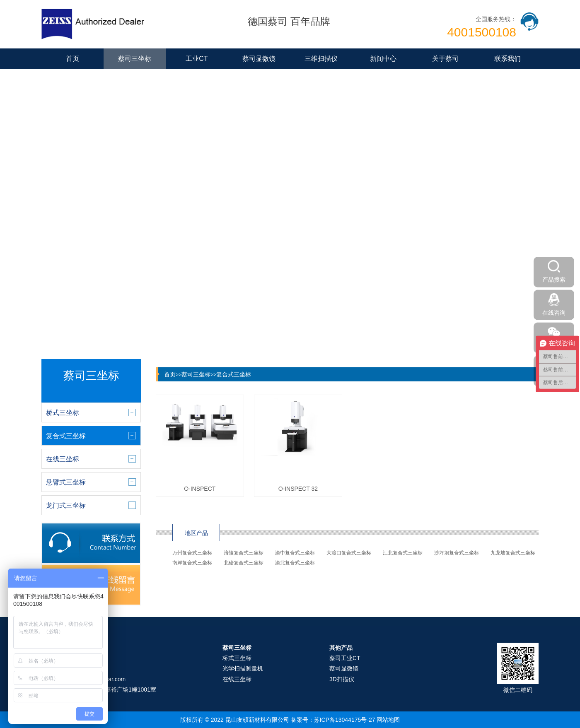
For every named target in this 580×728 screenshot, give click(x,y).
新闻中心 (383, 59)
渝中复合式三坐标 (295, 553)
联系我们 (508, 59)
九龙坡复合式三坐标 (513, 553)
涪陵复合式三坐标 (244, 553)
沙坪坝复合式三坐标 (457, 553)
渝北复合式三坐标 (295, 563)
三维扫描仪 (321, 59)
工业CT (197, 59)
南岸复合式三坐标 (192, 563)
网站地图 (388, 720)
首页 (72, 59)
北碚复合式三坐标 (244, 563)
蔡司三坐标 (135, 59)
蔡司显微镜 (259, 59)
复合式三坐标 (234, 374)
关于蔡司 (445, 59)
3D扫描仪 (342, 679)
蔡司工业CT (345, 658)
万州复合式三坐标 (192, 553)
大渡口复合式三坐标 (349, 553)
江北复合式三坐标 (403, 553)
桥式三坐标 (237, 658)
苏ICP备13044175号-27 (345, 720)
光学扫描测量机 (243, 668)
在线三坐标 (237, 679)
